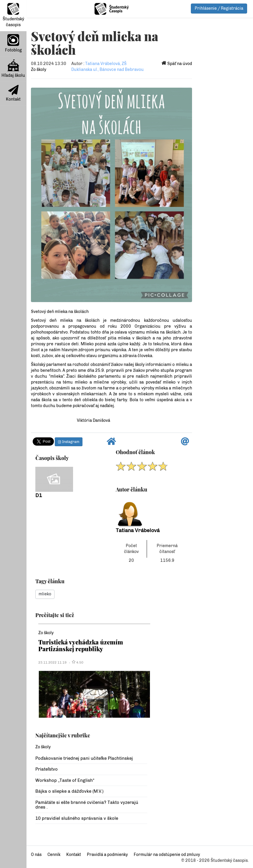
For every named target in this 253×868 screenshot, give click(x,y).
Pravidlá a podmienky (107, 855)
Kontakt (13, 93)
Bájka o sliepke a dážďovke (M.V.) (69, 791)
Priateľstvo (47, 769)
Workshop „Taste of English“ (65, 780)
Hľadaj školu (13, 69)
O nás (36, 855)
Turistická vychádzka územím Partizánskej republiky (81, 645)
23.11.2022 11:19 (52, 662)
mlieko (45, 594)
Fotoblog (13, 43)
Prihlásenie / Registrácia (219, 8)
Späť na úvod (177, 64)
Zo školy (39, 70)
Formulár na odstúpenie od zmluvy (167, 855)
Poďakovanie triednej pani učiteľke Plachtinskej (84, 758)
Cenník (54, 855)
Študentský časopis (13, 15)
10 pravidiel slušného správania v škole (77, 818)
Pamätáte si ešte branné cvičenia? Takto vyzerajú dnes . (87, 805)
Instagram (69, 442)
